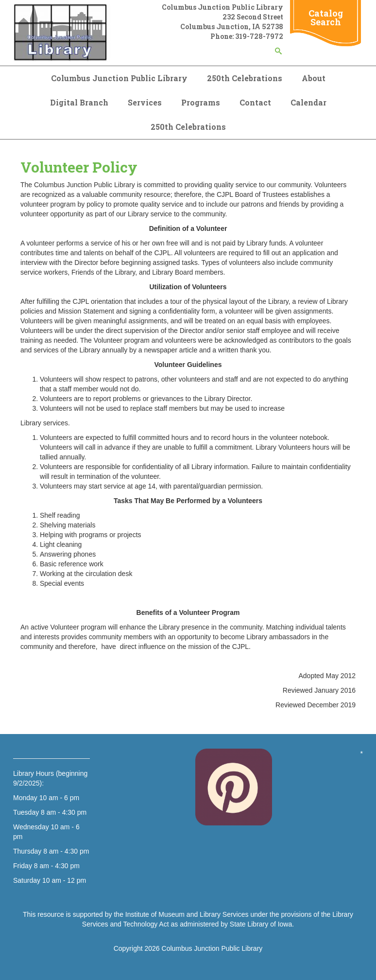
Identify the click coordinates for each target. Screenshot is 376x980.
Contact (255, 102)
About (314, 78)
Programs (201, 102)
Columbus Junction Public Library (119, 78)
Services (145, 102)
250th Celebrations (245, 78)
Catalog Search (326, 17)
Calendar (308, 102)
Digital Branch (79, 102)
